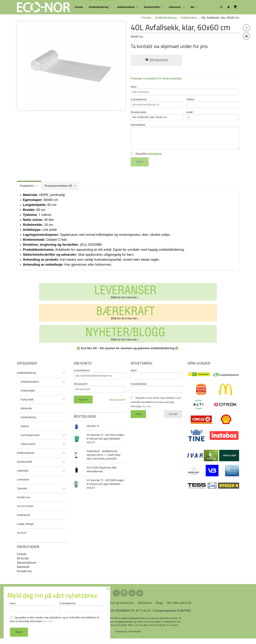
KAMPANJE (23, 520)
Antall (213, 118)
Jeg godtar (146, 158)
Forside (79, 7)
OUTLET (22, 537)
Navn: (134, 375)
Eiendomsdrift (152, 7)
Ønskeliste (157, 60)
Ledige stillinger (26, 529)
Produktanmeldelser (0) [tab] (58, 190)
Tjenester (22, 493)
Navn (185, 91)
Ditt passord (80, 388)
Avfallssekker (28, 395)
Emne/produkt (157, 118)
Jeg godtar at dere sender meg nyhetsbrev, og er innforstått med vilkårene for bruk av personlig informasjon (156, 407)
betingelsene (155, 158)
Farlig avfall (27, 404)
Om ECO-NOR (25, 511)
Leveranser (23, 484)
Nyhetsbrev (145, 608)
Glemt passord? (117, 404)
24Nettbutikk (134, 637)
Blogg (159, 608)
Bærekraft (23, 572)
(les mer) (146, 411)
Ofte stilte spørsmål (179, 608)
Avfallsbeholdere (30, 386)
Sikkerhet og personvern (118, 608)
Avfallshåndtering (98, 7)
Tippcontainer (28, 449)
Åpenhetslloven (27, 567)
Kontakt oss (23, 502)
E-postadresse (157, 104)
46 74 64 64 (143, 616)
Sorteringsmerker (30, 440)
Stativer (25, 431)
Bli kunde (23, 563)
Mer (193, 7)
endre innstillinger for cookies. (164, 631)
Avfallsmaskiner (126, 7)
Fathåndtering (28, 422)
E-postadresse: (139, 388)
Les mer (173, 419)
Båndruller (26, 413)
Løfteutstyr (175, 7)
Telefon (213, 104)
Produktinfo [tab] (27, 190)
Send (140, 167)
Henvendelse (185, 140)
